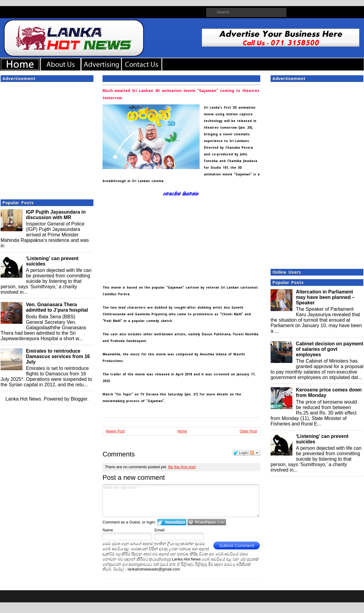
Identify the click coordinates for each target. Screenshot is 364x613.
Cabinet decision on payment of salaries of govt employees (329, 349)
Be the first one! (182, 467)
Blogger (79, 399)
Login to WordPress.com (207, 522)
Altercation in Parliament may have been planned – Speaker (325, 297)
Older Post (248, 431)
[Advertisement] (57, 139)
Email (160, 530)
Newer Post (115, 431)
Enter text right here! (181, 501)
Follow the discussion (255, 453)
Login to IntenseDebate (172, 522)
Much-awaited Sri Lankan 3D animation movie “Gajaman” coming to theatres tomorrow (181, 94)
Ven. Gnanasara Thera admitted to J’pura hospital (57, 307)
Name (108, 530)
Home (182, 431)
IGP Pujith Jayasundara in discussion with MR (56, 215)
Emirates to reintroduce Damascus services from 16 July (58, 356)
